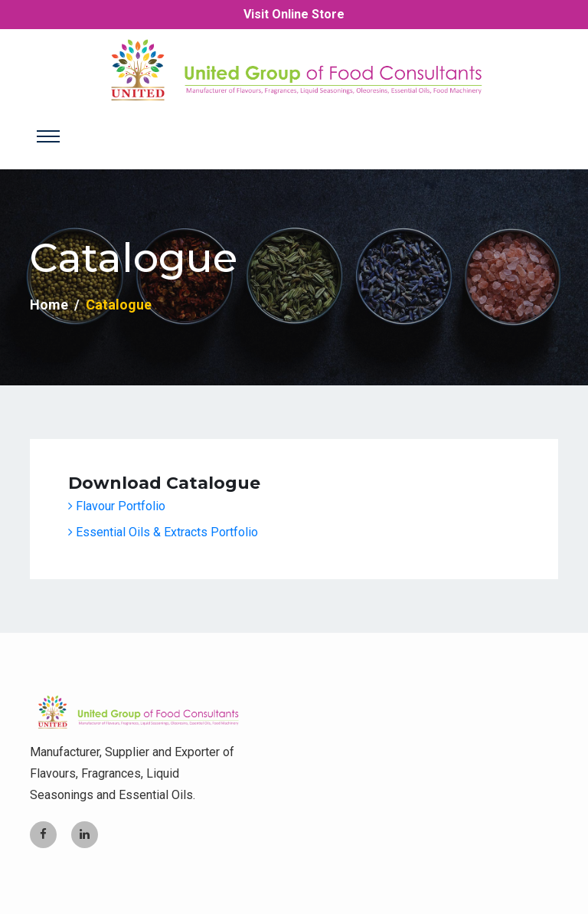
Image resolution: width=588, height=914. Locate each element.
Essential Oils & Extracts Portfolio (163, 532)
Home (49, 305)
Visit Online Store (294, 14)
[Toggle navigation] (48, 136)
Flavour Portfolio (117, 506)
